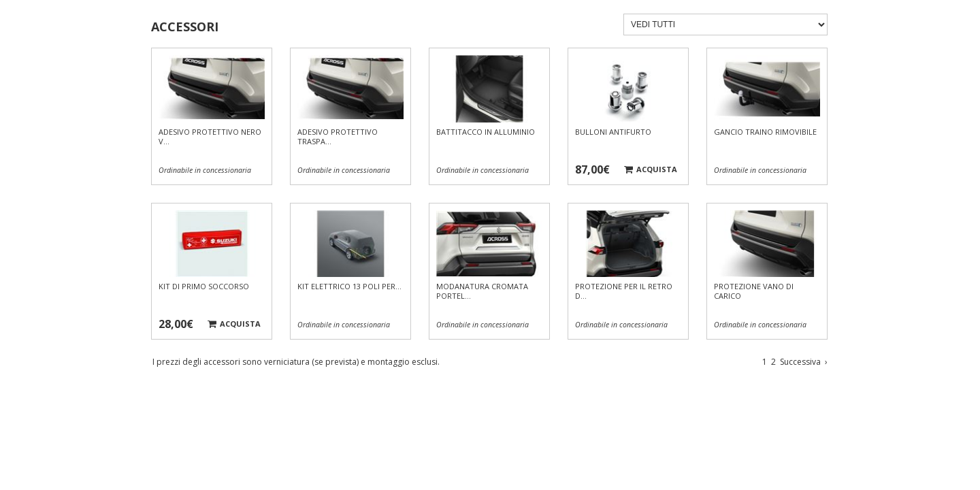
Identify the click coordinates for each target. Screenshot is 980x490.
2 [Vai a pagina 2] (773, 362)
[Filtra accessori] (725, 24)
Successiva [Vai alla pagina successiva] (804, 362)
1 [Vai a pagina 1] (765, 362)
